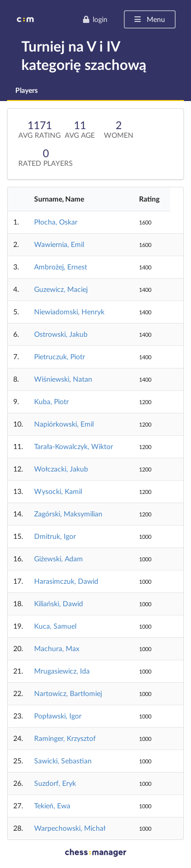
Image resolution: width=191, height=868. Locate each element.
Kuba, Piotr (51, 401)
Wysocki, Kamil (58, 491)
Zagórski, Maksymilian (68, 514)
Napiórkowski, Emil (64, 424)
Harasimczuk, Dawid (66, 581)
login (95, 19)
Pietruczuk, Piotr (60, 356)
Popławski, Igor (58, 716)
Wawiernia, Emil (59, 244)
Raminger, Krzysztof (65, 738)
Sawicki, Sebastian (63, 761)
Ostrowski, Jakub (61, 334)
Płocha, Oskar (56, 222)
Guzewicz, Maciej (61, 289)
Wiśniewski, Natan (63, 379)
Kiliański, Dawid (59, 603)
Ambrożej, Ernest (61, 267)
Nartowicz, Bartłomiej (68, 693)
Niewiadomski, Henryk (69, 312)
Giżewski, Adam (59, 559)
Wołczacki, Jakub (61, 469)
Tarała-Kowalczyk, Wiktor (74, 446)
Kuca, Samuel (55, 626)
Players (26, 90)
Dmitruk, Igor (55, 536)
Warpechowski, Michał (70, 828)
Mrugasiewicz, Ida (62, 671)
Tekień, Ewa (52, 805)
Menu (149, 19)
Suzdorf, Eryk (55, 783)
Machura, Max (57, 648)
